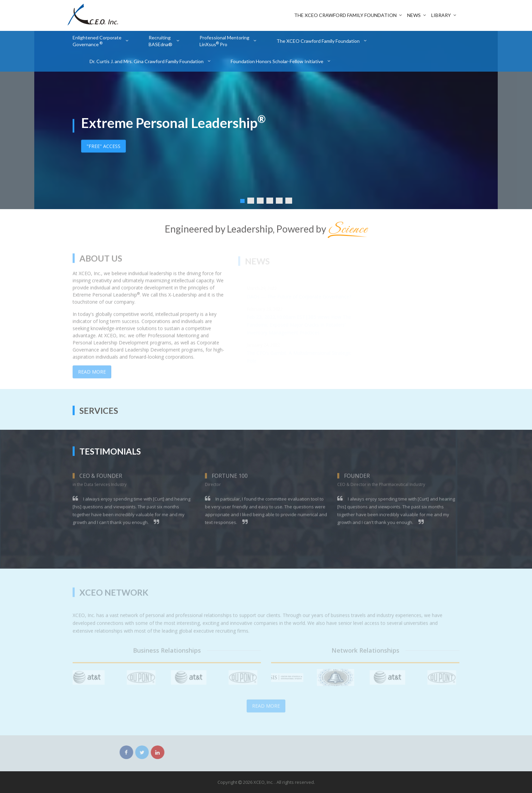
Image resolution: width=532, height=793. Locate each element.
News (414, 15)
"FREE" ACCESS (103, 146)
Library (441, 15)
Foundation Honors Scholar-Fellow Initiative (277, 61)
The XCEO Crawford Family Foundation (345, 15)
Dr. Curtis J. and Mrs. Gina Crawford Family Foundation (147, 61)
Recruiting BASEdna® (160, 41)
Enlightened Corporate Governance (97, 41)
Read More (92, 375)
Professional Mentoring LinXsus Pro (224, 41)
